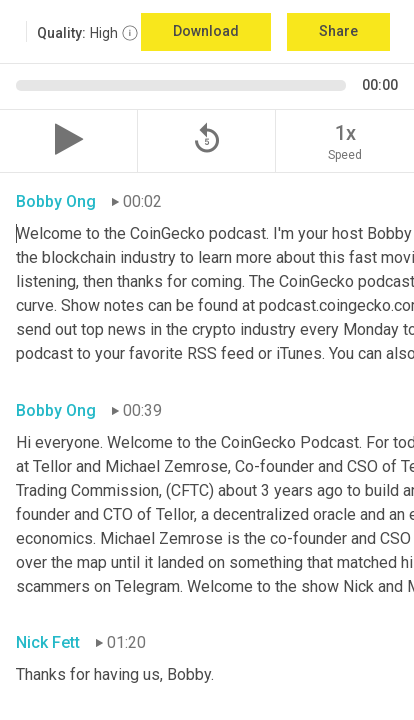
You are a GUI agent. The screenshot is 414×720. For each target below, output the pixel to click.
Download (206, 31)
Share (338, 31)
